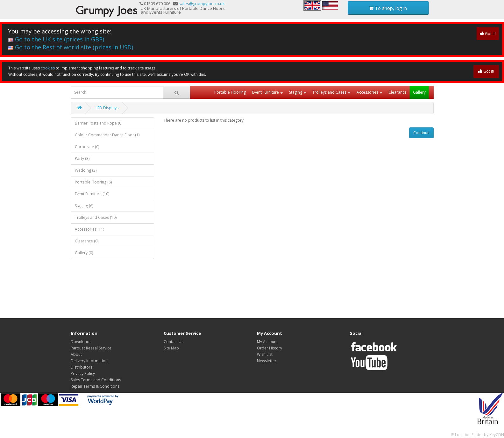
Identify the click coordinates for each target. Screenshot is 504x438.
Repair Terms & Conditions (95, 386)
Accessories (367, 92)
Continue (421, 133)
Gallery (419, 92)
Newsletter (267, 361)
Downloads (81, 342)
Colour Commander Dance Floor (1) (107, 135)
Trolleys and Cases (329, 92)
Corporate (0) (87, 147)
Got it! (488, 34)
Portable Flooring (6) (93, 182)
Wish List (265, 354)
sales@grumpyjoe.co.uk (202, 4)
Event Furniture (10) (92, 194)
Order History (270, 348)
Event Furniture (266, 92)
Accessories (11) (89, 229)
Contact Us (174, 342)
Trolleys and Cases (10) (96, 217)
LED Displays (107, 108)
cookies (48, 68)
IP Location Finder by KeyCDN (477, 435)
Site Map (171, 348)
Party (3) (82, 158)
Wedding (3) (86, 170)
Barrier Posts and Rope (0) (99, 123)
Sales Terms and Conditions (96, 380)
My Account (267, 342)
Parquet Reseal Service (91, 348)
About (76, 354)
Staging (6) (84, 206)
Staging (296, 92)
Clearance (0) (87, 241)
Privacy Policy (83, 373)
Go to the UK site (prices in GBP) (56, 39)
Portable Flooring (230, 92)
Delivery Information (89, 361)
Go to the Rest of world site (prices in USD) (71, 47)
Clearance (398, 92)
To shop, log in (388, 8)
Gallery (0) (84, 253)
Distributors (82, 367)
